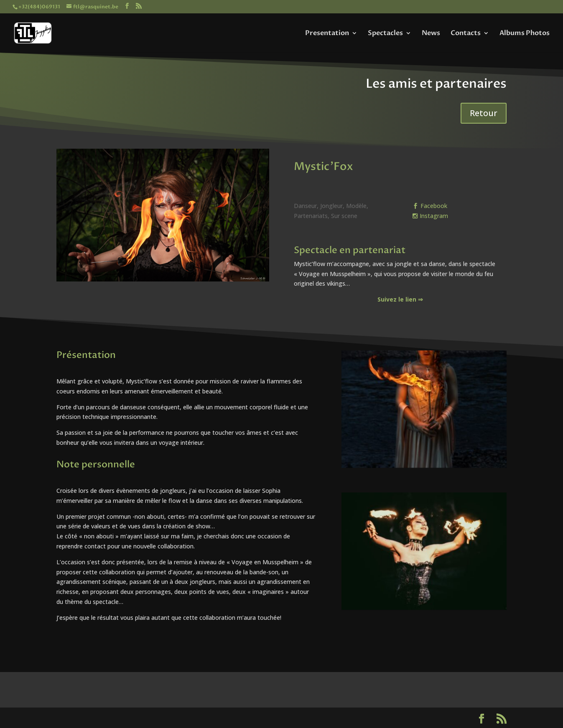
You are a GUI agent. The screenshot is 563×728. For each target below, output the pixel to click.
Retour (484, 113)
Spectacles (385, 34)
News (431, 34)
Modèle (356, 206)
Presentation (327, 34)
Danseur (305, 206)
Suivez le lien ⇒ (400, 299)
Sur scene (344, 216)
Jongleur (331, 206)
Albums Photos (525, 34)
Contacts (466, 34)
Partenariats (311, 216)
